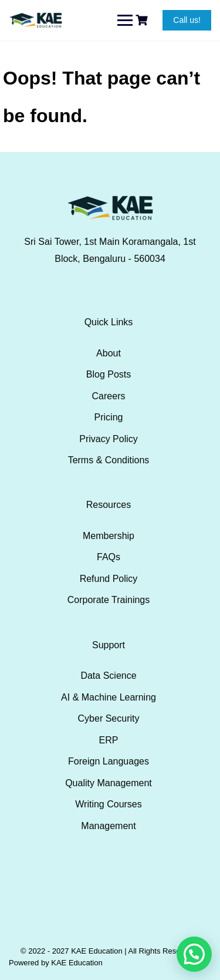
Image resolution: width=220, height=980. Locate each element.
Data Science (108, 676)
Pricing (109, 417)
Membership (109, 536)
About (109, 353)
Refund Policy (109, 579)
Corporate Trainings (109, 600)
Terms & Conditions (109, 460)
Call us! (187, 20)
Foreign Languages (109, 761)
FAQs (109, 557)
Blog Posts (109, 374)
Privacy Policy (109, 439)
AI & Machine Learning (109, 697)
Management (108, 826)
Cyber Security (109, 718)
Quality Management (109, 783)
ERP (109, 740)
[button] (194, 954)
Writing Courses (109, 804)
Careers (109, 396)
